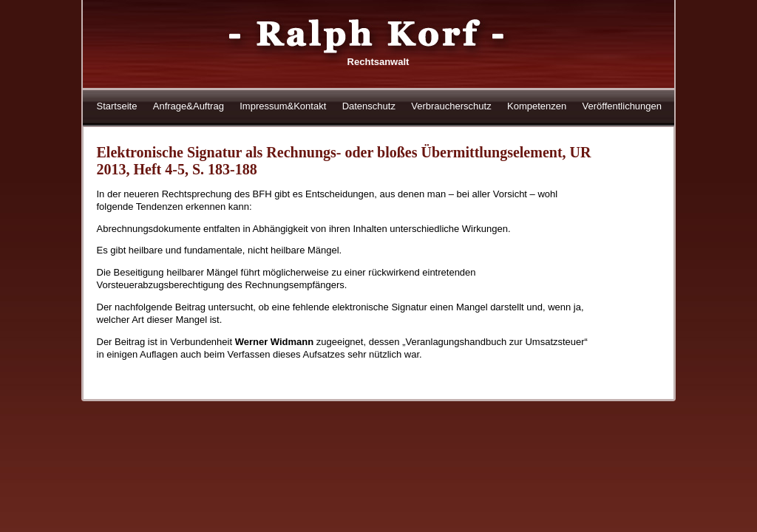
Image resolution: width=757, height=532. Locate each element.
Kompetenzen (537, 106)
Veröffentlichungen (622, 106)
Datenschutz (369, 106)
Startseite (117, 106)
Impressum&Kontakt (283, 106)
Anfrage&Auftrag (189, 106)
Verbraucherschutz (451, 106)
